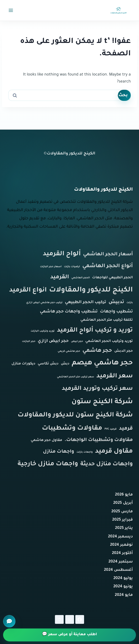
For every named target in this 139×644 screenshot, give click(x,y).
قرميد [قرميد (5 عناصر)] (126, 429)
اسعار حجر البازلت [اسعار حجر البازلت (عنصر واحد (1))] (51, 267)
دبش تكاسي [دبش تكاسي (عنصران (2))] (48, 364)
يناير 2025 (124, 528)
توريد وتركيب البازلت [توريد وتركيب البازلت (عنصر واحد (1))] (43, 331)
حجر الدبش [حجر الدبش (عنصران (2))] (124, 351)
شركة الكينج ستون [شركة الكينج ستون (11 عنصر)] (102, 402)
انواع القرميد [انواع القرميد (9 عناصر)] (28, 291)
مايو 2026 (124, 495)
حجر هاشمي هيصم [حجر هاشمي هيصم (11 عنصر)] (102, 363)
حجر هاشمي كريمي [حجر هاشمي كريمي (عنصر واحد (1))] (69, 351)
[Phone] (59, 619)
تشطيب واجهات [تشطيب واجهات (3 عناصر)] (116, 312)
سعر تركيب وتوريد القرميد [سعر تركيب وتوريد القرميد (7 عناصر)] (97, 389)
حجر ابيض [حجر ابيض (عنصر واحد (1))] (77, 342)
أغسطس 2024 (118, 570)
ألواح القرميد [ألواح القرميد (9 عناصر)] (62, 254)
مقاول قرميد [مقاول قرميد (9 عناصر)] (114, 452)
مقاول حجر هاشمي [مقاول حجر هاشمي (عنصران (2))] (46, 440)
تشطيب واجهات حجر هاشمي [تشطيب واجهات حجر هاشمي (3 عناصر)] (69, 312)
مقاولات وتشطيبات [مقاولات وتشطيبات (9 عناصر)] (72, 429)
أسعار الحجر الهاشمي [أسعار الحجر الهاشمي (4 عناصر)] (108, 254)
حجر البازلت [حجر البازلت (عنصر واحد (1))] (29, 342)
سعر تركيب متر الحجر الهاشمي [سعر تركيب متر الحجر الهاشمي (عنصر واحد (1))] (76, 377)
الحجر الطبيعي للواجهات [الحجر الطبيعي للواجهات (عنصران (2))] (112, 278)
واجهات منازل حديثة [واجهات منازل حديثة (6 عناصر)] (107, 464)
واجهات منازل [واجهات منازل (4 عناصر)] (59, 452)
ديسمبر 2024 (120, 537)
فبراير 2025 (122, 520)
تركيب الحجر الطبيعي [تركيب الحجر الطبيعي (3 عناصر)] (86, 302)
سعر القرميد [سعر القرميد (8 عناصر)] (115, 376)
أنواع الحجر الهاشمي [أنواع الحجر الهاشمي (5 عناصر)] (108, 266)
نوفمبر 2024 (121, 545)
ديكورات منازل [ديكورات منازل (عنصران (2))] (24, 364)
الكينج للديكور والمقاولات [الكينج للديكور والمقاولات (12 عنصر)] (91, 290)
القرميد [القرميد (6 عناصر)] (60, 277)
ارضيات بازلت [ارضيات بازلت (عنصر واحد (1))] (72, 267)
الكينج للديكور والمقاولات (71, 154)
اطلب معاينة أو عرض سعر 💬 (69, 635)
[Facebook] (80, 619)
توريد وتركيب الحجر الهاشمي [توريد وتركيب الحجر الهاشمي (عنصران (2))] (109, 341)
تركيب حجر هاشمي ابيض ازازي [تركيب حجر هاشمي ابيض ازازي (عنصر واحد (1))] (44, 303)
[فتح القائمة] (11, 10)
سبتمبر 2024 (121, 562)
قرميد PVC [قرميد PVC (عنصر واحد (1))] (111, 429)
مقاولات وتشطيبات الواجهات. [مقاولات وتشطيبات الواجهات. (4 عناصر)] (99, 440)
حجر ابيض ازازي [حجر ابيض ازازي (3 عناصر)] (53, 341)
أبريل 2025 (123, 503)
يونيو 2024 (123, 587)
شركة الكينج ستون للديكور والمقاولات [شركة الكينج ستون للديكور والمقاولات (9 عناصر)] (75, 415)
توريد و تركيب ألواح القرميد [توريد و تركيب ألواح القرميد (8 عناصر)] (95, 331)
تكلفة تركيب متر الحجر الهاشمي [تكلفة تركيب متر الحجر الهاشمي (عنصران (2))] (107, 320)
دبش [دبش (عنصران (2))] (65, 364)
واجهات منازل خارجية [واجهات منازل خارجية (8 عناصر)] (48, 464)
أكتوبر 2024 (122, 553)
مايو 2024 (124, 595)
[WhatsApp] (70, 619)
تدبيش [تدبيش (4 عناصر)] (116, 302)
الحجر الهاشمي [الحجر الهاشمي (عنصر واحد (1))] (81, 278)
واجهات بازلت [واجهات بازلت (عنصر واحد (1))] (84, 452)
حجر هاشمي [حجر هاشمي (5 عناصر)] (97, 351)
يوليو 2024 (123, 578)
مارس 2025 (122, 512)
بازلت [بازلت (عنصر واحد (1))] (130, 303)
